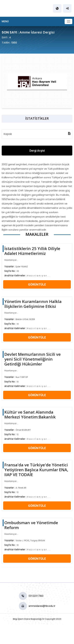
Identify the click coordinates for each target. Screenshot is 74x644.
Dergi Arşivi (37, 151)
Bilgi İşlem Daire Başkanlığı (27, 619)
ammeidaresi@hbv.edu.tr (42, 606)
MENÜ (5, 21)
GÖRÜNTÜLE (37, 284)
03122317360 (36, 596)
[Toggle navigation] (68, 22)
